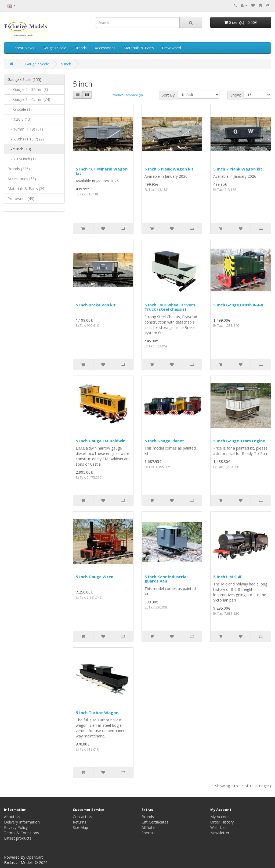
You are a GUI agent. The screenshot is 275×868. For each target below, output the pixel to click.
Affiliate (148, 827)
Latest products (18, 838)
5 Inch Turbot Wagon (97, 713)
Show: (236, 95)
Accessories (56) (22, 179)
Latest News (23, 48)
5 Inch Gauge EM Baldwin (101, 441)
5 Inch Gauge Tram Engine (239, 441)
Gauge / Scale (54, 48)
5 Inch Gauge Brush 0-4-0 (238, 305)
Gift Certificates (155, 822)
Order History (222, 822)
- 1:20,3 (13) (19, 119)
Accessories (105, 48)
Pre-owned (171, 48)
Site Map (80, 827)
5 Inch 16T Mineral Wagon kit (102, 171)
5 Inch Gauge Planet (164, 441)
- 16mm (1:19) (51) (25, 129)
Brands (81, 48)
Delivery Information (22, 822)
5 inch (66, 64)
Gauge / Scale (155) (24, 79)
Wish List (218, 827)
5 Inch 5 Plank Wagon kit (169, 169)
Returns (79, 822)
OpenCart (35, 857)
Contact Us (82, 817)
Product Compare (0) (127, 95)
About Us (12, 817)
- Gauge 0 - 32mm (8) (28, 89)
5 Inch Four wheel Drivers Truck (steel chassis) (170, 307)
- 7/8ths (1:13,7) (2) (26, 139)
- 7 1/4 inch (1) (22, 159)
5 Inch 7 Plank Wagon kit (238, 169)
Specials (149, 833)
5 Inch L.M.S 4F (228, 577)
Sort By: (169, 95)
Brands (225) (19, 169)
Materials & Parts (139, 48)
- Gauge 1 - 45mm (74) (29, 99)
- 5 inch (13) (19, 149)
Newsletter (220, 833)
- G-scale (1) (20, 109)
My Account (221, 817)
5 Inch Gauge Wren (95, 577)
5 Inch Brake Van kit (96, 305)
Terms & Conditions (21, 833)
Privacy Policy (16, 827)
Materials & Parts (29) (27, 189)
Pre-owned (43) (21, 199)
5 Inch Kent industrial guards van (166, 579)
